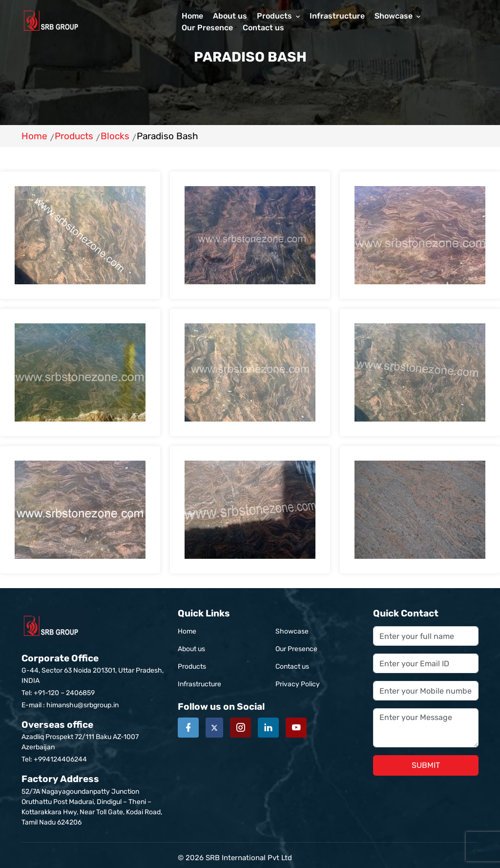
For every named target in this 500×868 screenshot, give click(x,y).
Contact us (263, 28)
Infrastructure (337, 16)
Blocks (115, 136)
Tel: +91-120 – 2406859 (58, 693)
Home (192, 16)
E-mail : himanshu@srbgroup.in (70, 705)
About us (230, 16)
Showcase (394, 16)
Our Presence (207, 28)
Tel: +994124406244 (54, 759)
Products (274, 16)
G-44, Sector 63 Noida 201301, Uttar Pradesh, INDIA (94, 668)
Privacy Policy (298, 684)
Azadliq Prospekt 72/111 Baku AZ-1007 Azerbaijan (94, 734)
